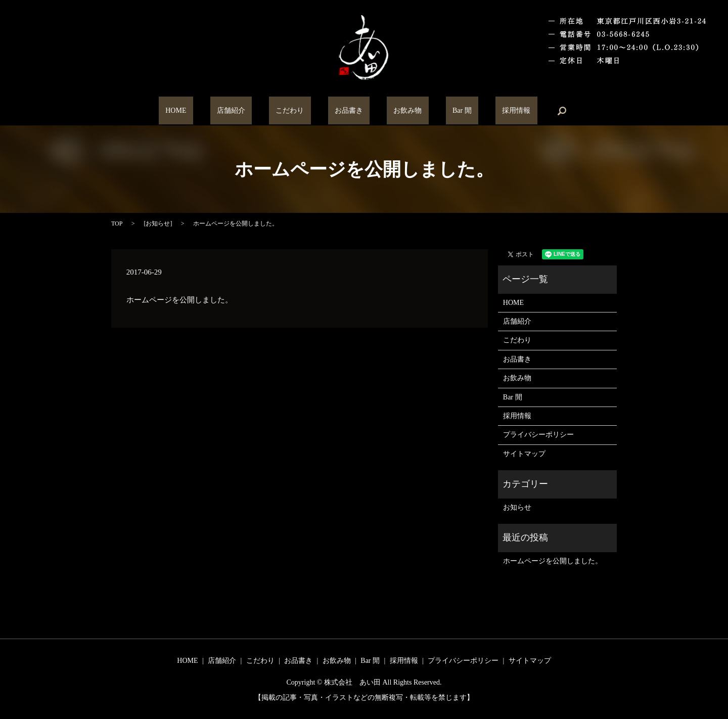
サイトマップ (524, 454)
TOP (117, 223)
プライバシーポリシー (538, 435)
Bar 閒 (435, 111)
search (514, 111)
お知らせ (158, 223)
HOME (217, 111)
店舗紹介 (258, 111)
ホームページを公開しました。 (553, 561)
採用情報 (475, 111)
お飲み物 (394, 111)
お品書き (349, 111)
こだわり (303, 111)
